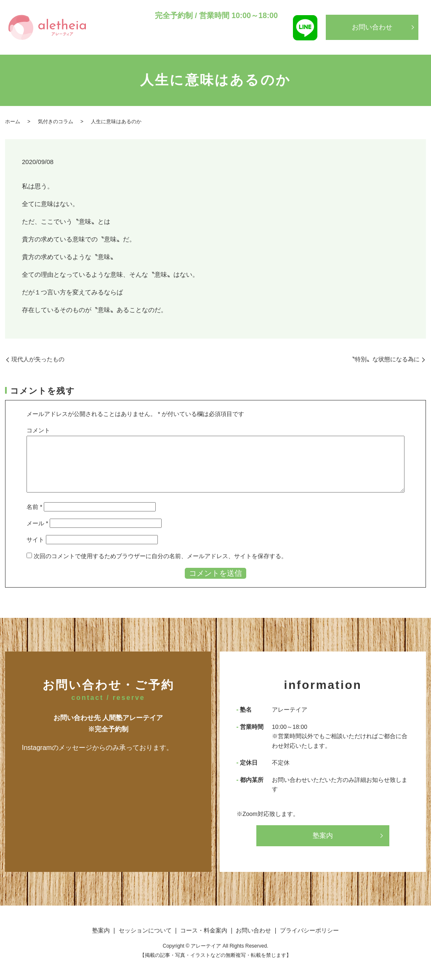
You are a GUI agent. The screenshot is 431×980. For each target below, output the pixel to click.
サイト (35, 540)
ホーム (13, 122)
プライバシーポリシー (309, 930)
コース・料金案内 (248, 42)
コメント (38, 430)
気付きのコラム (56, 122)
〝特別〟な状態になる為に (384, 359)
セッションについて (191, 42)
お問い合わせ (372, 27)
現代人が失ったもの (38, 359)
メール (37, 523)
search (282, 43)
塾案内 (149, 42)
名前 (34, 507)
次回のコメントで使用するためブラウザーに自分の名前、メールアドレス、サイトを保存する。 (160, 556)
